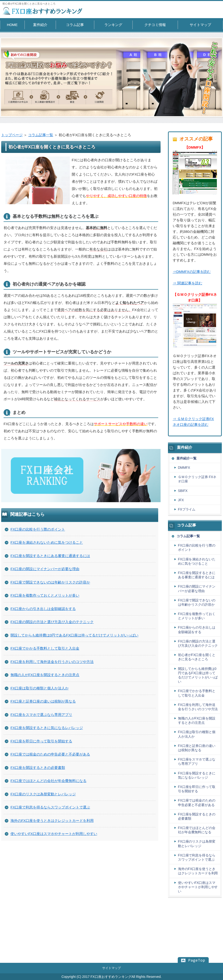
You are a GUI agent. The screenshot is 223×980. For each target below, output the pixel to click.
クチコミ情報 (155, 25)
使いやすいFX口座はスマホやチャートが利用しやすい (54, 834)
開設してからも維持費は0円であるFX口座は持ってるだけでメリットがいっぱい (74, 635)
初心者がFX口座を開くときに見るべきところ (197, 657)
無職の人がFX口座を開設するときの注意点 (45, 675)
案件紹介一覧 (187, 458)
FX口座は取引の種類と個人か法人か (40, 688)
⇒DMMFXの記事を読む (192, 272)
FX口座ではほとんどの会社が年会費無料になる (48, 781)
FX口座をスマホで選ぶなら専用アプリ (41, 715)
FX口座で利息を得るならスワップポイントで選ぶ (50, 807)
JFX (181, 500)
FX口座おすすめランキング (111, 977)
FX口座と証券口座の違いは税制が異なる (43, 701)
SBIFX (183, 491)
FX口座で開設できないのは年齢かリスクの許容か (50, 582)
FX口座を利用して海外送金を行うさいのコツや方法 (52, 662)
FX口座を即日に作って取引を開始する (41, 741)
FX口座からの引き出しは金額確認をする (43, 609)
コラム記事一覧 (41, 135)
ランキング (113, 25)
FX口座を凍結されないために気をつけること (47, 542)
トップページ (12, 135)
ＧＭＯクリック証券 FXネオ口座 (197, 479)
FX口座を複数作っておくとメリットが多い (45, 595)
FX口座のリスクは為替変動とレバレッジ (43, 794)
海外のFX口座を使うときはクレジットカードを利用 (52, 821)
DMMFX (184, 468)
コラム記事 (75, 25)
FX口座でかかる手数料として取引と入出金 (45, 648)
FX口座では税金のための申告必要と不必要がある (50, 754)
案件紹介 (40, 25)
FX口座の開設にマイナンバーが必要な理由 (45, 569)
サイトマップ (200, 25)
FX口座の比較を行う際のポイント (38, 529)
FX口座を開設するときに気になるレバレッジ (47, 728)
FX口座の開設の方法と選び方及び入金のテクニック (52, 622)
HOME (12, 25)
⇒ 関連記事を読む (188, 283)
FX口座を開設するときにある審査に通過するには (50, 556)
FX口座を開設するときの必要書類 (38, 768)
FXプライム (187, 509)
